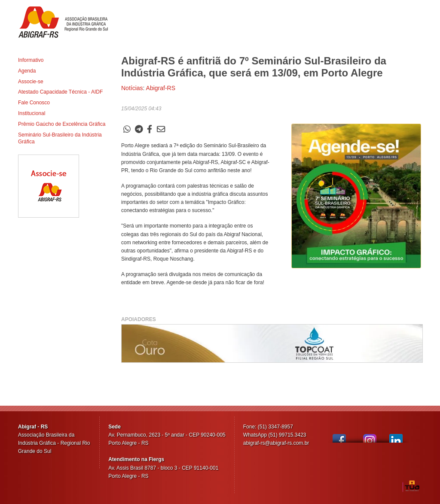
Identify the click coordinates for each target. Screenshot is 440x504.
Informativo (31, 60)
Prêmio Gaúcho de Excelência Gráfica (62, 124)
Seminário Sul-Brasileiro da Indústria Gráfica (60, 138)
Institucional (32, 113)
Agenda (27, 71)
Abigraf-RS (66, 22)
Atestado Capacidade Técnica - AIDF (60, 92)
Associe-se (31, 82)
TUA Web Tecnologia (412, 486)
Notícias (132, 88)
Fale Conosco (34, 103)
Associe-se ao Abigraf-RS (49, 186)
